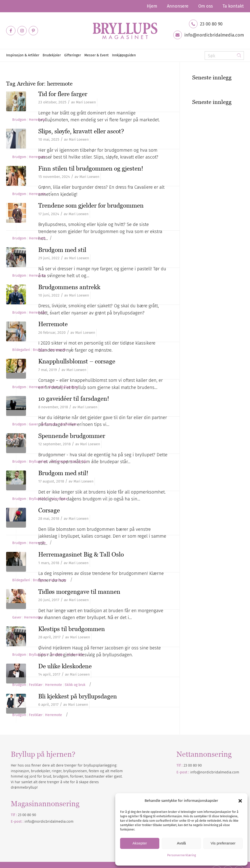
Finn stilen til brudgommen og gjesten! (91, 168)
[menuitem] (152, 6)
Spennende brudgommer (72, 436)
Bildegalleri (21, 350)
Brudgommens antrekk (69, 287)
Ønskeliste (69, 424)
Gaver (33, 424)
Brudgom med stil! (63, 473)
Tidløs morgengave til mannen (79, 592)
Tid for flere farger (63, 94)
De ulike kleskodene (65, 666)
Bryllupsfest (38, 462)
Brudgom (19, 120)
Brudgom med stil (62, 250)
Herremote (37, 120)
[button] (240, 801)
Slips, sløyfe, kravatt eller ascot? (81, 131)
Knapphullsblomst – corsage (77, 361)
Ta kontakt (233, 6)
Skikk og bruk (75, 685)
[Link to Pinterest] (33, 31)
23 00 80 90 (211, 24)
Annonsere (178, 6)
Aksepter (140, 843)
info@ (30, 821)
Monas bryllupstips (63, 387)
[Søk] (224, 56)
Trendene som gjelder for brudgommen (91, 205)
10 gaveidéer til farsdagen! (74, 398)
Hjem (152, 6)
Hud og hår (79, 462)
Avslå (181, 843)
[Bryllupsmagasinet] (125, 31)
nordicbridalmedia (50, 821)
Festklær (57, 655)
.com (70, 821)
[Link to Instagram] (22, 31)
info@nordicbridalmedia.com (214, 35)
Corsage (49, 510)
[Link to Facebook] (11, 31)
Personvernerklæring (181, 855)
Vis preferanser (223, 843)
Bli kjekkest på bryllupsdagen (78, 696)
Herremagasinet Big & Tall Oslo (81, 554)
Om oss (206, 6)
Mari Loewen (86, 102)
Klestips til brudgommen (72, 629)
